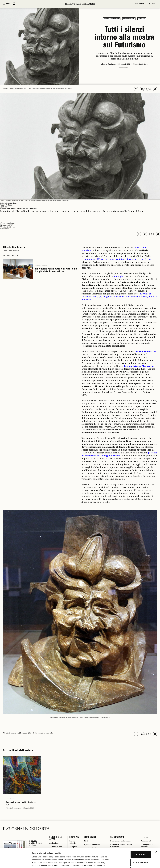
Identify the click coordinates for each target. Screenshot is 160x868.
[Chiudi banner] (156, 834)
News (8, 798)
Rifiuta (134, 852)
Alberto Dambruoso (14, 811)
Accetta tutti (134, 836)
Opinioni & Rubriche (112, 19)
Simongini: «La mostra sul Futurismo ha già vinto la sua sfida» (56, 270)
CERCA (153, 4)
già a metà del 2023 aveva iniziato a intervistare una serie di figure (116, 259)
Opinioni (142, 19)
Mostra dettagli (128, 863)
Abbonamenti (139, 4)
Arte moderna (123, 67)
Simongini (119, 276)
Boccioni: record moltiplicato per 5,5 (21, 805)
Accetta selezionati (133, 844)
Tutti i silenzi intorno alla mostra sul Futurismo (124, 38)
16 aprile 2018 (29, 811)
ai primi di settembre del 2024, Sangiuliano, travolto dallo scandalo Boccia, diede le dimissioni (119, 297)
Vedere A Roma (129, 19)
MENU (8, 4)
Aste (13, 798)
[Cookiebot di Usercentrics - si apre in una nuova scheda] (16, 863)
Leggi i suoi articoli (11, 251)
